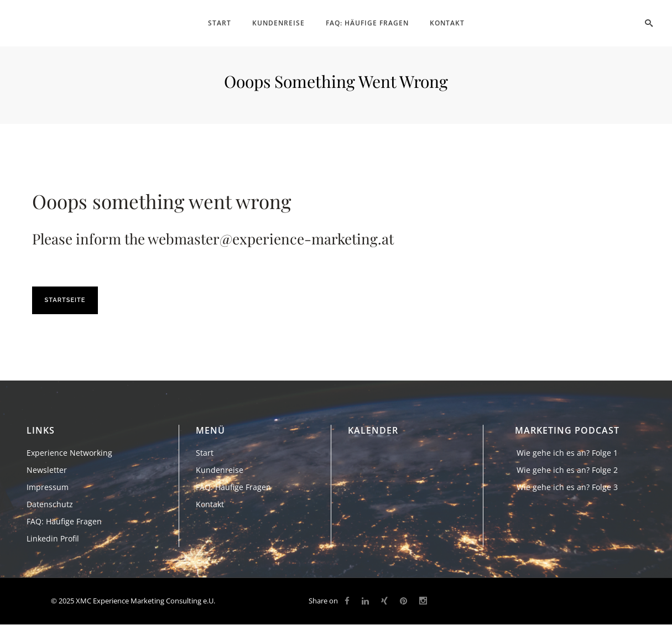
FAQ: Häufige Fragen (64, 521)
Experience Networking (69, 453)
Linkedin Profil (53, 538)
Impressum (48, 487)
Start (205, 453)
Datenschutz (50, 504)
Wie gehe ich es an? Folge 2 (567, 470)
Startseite (65, 300)
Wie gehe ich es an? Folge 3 (567, 487)
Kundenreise (220, 470)
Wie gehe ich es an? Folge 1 (567, 453)
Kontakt (210, 504)
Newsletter (47, 470)
